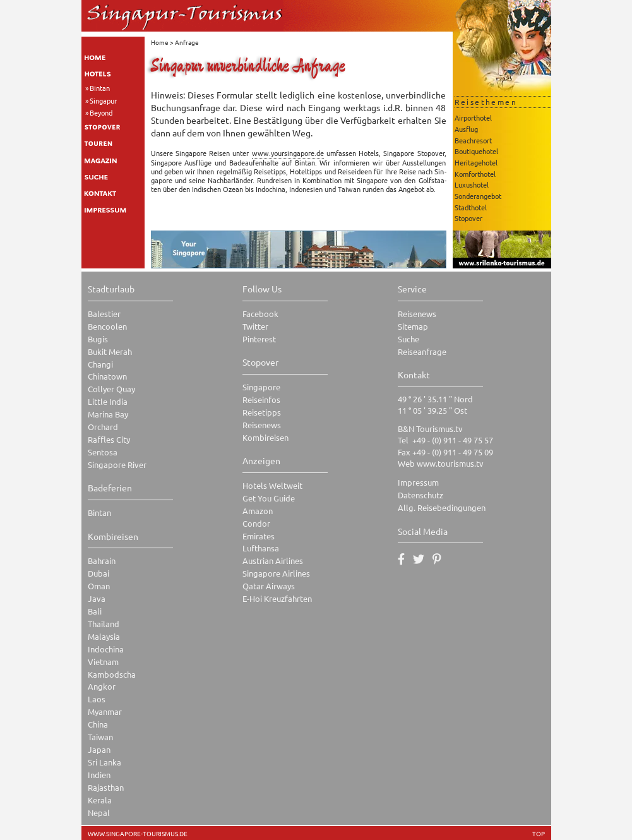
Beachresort (473, 140)
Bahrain (102, 561)
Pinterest (259, 339)
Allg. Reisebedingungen (442, 507)
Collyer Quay (111, 389)
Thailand (104, 624)
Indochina (106, 649)
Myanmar (105, 711)
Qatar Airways (269, 586)
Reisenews (262, 425)
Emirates (259, 536)
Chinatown (107, 376)
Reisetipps (262, 412)
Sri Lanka (104, 762)
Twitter (255, 326)
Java (97, 598)
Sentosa (103, 452)
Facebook (260, 314)
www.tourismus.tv (450, 463)
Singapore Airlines (276, 573)
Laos (97, 699)
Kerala (100, 800)
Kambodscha (112, 674)
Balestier (104, 314)
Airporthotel (473, 117)
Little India (108, 401)
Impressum (418, 482)
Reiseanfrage (422, 351)
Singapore (261, 387)
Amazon (258, 511)
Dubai (98, 573)
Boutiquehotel (476, 151)
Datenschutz (420, 495)
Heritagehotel (476, 162)
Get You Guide (269, 498)
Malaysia (104, 636)
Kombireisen (265, 437)
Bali (95, 611)
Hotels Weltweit (272, 485)
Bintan (100, 88)
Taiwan (100, 737)
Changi (100, 364)
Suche (408, 339)
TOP (539, 834)
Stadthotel (471, 207)
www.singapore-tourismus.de (138, 834)
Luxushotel (472, 184)
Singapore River (117, 465)
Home (160, 42)
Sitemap (413, 326)
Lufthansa (261, 548)
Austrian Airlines (273, 561)
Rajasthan (106, 787)
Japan (99, 749)
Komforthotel (475, 174)
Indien (99, 775)
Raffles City (109, 439)
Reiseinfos (261, 399)
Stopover (468, 218)
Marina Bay (108, 414)
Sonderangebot (478, 196)
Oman (99, 586)
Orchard (103, 427)
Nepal (99, 813)
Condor (256, 523)
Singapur (103, 100)
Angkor (102, 686)
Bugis (98, 339)
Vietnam (103, 662)
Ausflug (466, 129)
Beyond (101, 112)
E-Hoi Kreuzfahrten (277, 598)
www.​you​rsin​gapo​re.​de (288, 153)
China (98, 724)
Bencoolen (107, 326)
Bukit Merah (110, 351)
